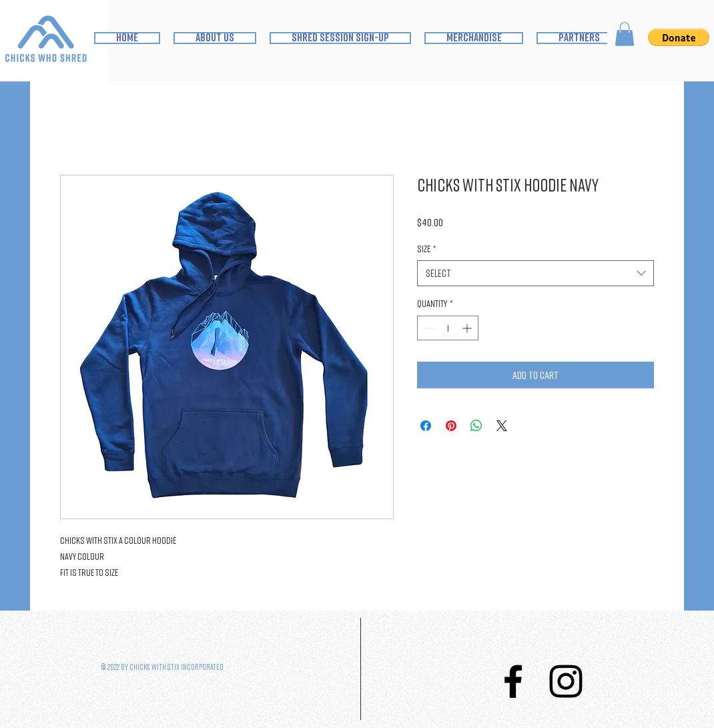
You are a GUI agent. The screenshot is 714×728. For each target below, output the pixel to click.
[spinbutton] (448, 328)
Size (427, 249)
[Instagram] (566, 681)
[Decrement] (427, 328)
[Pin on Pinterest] (451, 426)
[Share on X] (502, 426)
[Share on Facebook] (426, 426)
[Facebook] (513, 681)
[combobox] (535, 273)
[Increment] (468, 328)
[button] (625, 34)
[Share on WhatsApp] (476, 426)
